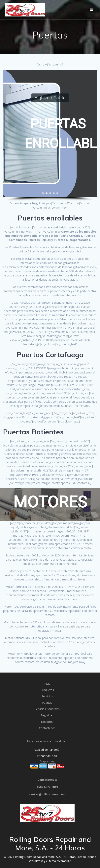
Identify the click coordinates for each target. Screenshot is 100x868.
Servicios (47, 696)
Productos (47, 690)
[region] (50, 136)
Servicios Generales (47, 709)
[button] (8, 133)
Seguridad (47, 715)
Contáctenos (47, 728)
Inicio (47, 684)
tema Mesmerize (60, 861)
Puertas (47, 703)
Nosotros (47, 722)
